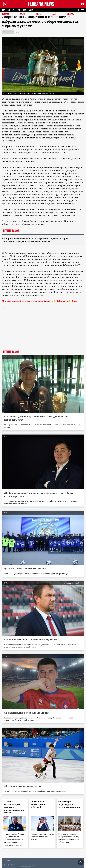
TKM (19, 10)
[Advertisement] (43, 333)
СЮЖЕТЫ (71, 14)
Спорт (18, 32)
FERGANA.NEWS (41, 4)
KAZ (4, 10)
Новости (6, 14)
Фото (54, 14)
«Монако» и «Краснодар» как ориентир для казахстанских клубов (14, 807)
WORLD (31, 10)
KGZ (9, 10)
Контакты (8, 861)
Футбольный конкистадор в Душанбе (38, 804)
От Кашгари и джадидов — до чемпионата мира (69, 804)
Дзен (74, 301)
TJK (14, 10)
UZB (25, 10)
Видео (39, 14)
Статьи (23, 14)
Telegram (61, 301)
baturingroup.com (26, 866)
